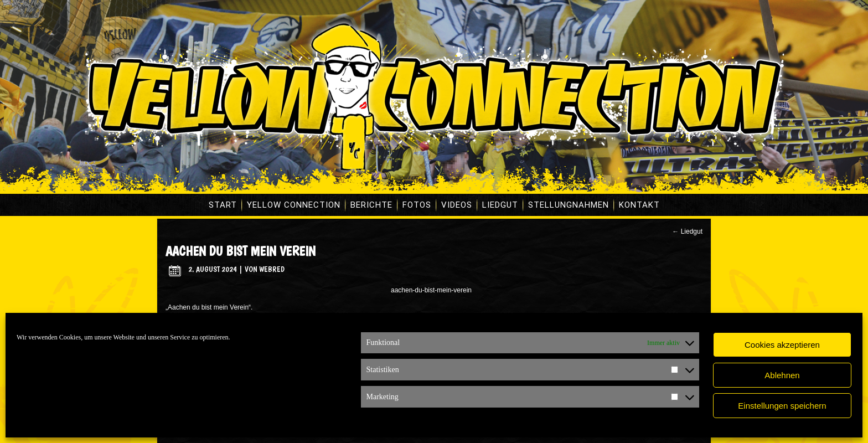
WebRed (272, 269)
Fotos (417, 205)
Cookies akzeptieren (782, 345)
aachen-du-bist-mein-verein (431, 290)
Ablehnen (782, 375)
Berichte (371, 205)
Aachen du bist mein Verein (241, 251)
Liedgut (500, 205)
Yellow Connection (294, 205)
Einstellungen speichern (782, 406)
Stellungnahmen (569, 205)
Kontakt (639, 205)
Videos (457, 205)
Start (223, 205)
